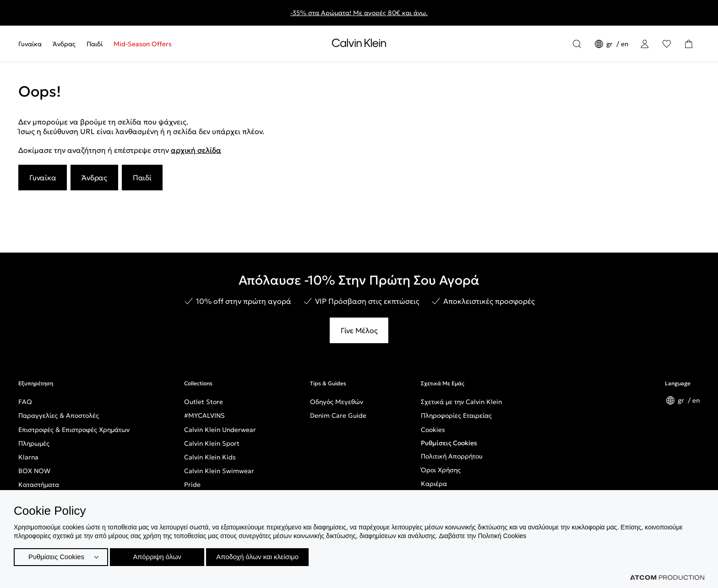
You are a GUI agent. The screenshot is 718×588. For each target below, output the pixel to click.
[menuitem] (33, 44)
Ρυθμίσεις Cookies (449, 443)
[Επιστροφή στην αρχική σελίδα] (359, 45)
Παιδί (95, 44)
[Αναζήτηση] (577, 44)
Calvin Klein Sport (212, 443)
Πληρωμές (34, 443)
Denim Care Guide (338, 415)
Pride (192, 485)
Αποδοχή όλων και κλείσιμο (266, 556)
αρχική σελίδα (196, 150)
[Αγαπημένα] (667, 44)
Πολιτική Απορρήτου (452, 456)
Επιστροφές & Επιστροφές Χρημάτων (74, 430)
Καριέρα (434, 484)
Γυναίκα (30, 44)
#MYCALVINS (204, 415)
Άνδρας (64, 44)
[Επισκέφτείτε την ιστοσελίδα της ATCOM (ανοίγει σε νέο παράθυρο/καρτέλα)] (667, 577)
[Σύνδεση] (645, 44)
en (625, 44)
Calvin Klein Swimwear (219, 471)
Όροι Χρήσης (441, 470)
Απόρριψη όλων (160, 556)
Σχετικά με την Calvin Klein (461, 402)
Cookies (433, 430)
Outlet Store (204, 402)
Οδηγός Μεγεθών (337, 402)
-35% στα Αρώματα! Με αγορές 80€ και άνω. (359, 13)
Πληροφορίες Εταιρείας (456, 415)
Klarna (28, 457)
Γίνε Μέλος (359, 330)
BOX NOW (34, 471)
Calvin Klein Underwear (220, 430)
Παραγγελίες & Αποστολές (59, 415)
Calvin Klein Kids (210, 457)
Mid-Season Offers (143, 44)
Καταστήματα (39, 485)
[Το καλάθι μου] (689, 44)
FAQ (25, 402)
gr (610, 44)
